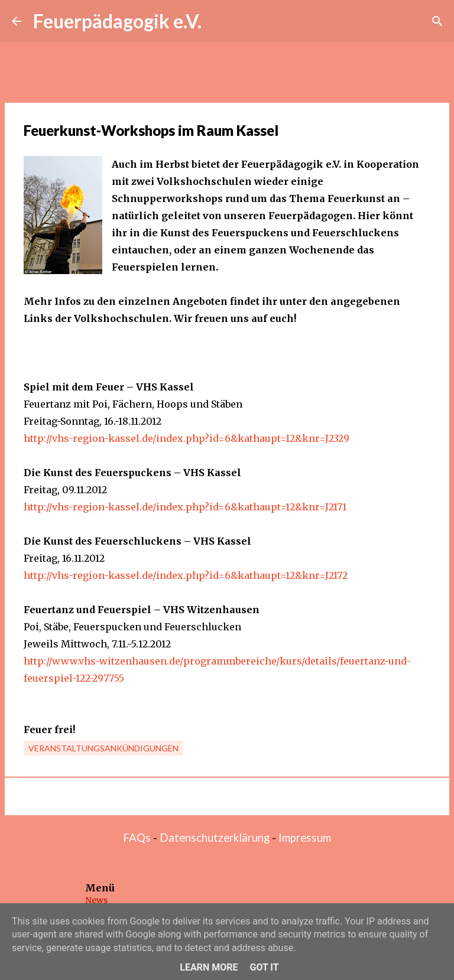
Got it (264, 967)
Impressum (305, 838)
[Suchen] (437, 21)
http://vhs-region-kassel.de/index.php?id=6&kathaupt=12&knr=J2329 (187, 438)
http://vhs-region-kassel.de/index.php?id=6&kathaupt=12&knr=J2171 (185, 507)
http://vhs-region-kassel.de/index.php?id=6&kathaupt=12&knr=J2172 (186, 575)
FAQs (137, 838)
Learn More (209, 967)
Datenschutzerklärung (215, 838)
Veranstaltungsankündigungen (103, 748)
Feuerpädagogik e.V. (117, 21)
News (96, 900)
